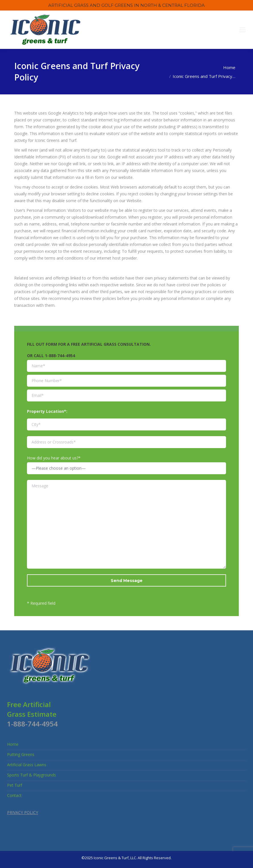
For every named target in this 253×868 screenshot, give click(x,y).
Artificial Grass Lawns (27, 765)
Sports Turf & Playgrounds (32, 775)
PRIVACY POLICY (23, 812)
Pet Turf (15, 785)
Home (13, 744)
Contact (14, 795)
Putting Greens (21, 754)
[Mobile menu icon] (242, 30)
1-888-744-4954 (60, 356)
